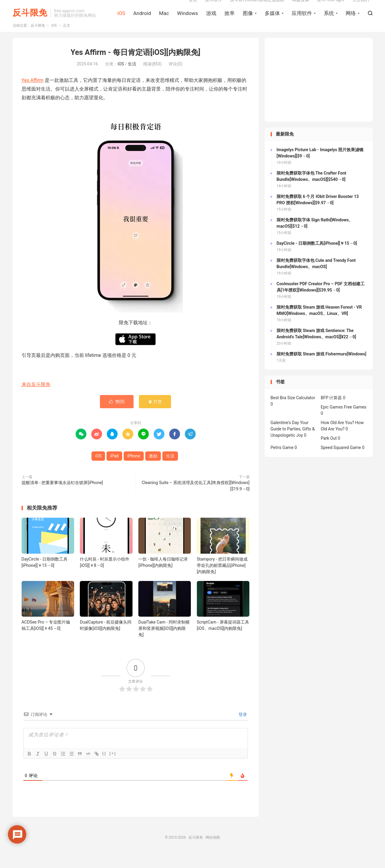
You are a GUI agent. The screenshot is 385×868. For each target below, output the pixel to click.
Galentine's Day (285, 436)
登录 (242, 728)
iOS (121, 21)
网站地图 (213, 851)
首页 (193, 8)
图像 (248, 21)
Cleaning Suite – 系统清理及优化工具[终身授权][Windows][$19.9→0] (196, 499)
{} (104, 767)
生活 (132, 77)
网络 (351, 21)
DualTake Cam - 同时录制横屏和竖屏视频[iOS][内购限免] (164, 642)
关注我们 (361, 8)
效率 (230, 21)
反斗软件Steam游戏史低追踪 (257, 8)
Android (142, 21)
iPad (114, 469)
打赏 (155, 415)
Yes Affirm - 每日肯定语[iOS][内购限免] (135, 66)
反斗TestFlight (331, 8)
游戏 (211, 21)
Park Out (329, 452)
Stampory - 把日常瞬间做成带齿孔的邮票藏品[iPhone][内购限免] (222, 579)
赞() (117, 415)
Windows (187, 21)
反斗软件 (214, 8)
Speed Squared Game (341, 461)
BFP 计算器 (331, 411)
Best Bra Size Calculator (293, 411)
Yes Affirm (33, 94)
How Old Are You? (337, 436)
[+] (113, 767)
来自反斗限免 (36, 398)
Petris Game (282, 461)
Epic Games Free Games (344, 421)
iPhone (134, 469)
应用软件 (302, 21)
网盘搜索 (301, 8)
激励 (153, 469)
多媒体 (272, 21)
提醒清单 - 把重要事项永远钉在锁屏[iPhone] (62, 496)
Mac (164, 21)
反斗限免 (30, 21)
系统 (329, 21)
